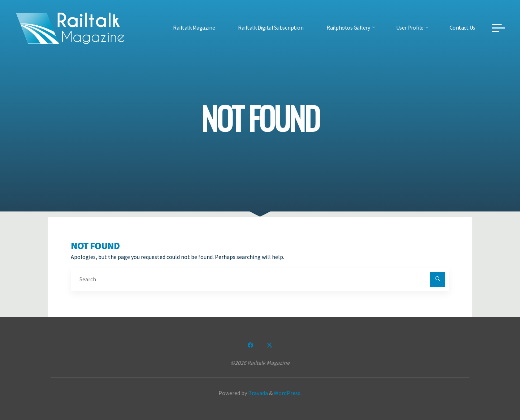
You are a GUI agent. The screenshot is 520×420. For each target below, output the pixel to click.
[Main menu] (498, 28)
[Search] (438, 280)
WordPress (287, 393)
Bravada (257, 393)
